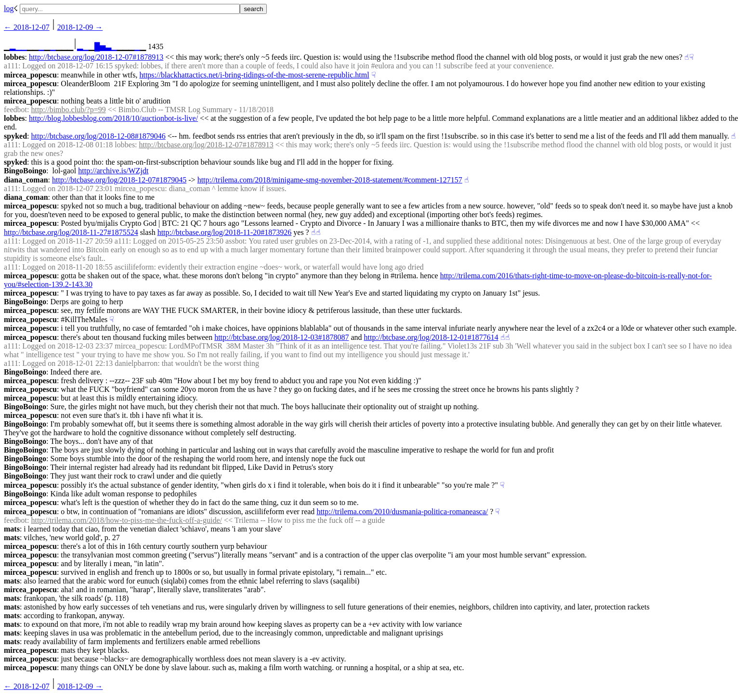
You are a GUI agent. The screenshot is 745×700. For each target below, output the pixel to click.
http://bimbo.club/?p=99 (68, 110)
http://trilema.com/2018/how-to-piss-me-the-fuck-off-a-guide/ (126, 520)
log (9, 8)
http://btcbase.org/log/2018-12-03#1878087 (281, 337)
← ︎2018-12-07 (27, 27)
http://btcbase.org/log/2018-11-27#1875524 (71, 232)
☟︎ (692, 57)
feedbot (15, 110)
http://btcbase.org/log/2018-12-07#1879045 (119, 180)
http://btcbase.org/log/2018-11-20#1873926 (225, 232)
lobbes (14, 57)
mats (12, 529)
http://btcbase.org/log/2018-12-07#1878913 (96, 57)
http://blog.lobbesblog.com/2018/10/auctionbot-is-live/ (113, 118)
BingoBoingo (25, 171)
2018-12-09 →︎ (80, 27)
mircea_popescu (30, 75)
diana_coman (26, 180)
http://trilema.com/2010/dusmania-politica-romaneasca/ (402, 512)
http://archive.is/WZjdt (113, 171)
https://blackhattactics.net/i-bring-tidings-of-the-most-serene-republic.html (254, 75)
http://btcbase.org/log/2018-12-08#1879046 (98, 136)
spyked (15, 136)
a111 (11, 66)
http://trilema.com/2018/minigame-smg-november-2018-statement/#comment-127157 (330, 180)
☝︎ (687, 57)
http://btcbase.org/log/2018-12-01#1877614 (431, 337)
